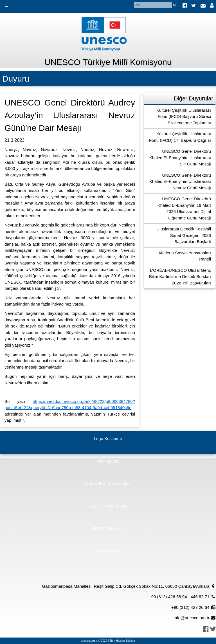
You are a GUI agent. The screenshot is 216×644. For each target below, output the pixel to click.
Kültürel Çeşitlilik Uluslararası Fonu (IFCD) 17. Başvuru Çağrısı (180, 137)
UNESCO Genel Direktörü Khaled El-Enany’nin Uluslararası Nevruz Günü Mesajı (180, 181)
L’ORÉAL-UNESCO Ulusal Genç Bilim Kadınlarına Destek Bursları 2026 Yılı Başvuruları (180, 277)
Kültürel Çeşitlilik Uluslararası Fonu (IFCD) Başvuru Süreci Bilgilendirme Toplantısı (184, 116)
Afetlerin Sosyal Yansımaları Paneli (185, 256)
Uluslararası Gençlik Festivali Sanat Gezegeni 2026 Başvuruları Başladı (184, 235)
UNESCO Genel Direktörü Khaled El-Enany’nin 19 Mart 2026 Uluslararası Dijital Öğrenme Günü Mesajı (184, 208)
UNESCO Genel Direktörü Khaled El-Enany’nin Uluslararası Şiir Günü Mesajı (180, 158)
